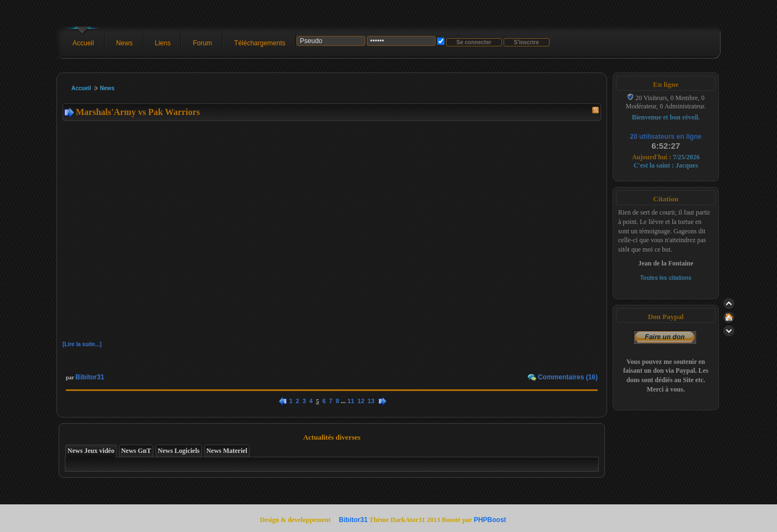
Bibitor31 (90, 377)
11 (351, 401)
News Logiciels (179, 451)
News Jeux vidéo (91, 451)
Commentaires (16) (568, 377)
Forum (202, 43)
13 (371, 401)
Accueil (83, 43)
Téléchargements (260, 43)
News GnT (136, 451)
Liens (163, 43)
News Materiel (227, 451)
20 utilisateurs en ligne (665, 137)
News (125, 43)
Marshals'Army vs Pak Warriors (138, 112)
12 (361, 401)
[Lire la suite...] (82, 344)
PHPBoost (490, 520)
